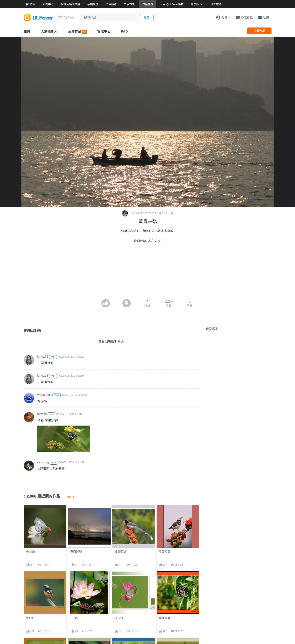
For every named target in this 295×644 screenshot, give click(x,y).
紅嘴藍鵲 (120, 552)
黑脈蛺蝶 (165, 618)
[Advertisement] (148, 287)
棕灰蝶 (119, 618)
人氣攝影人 (49, 31)
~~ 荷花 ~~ (77, 618)
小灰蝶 (30, 552)
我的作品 (77, 32)
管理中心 (104, 31)
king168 (43, 356)
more (71, 496)
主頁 (27, 31)
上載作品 (259, 31)
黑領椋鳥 (165, 552)
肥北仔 (30, 618)
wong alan (45, 395)
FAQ (125, 31)
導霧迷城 (76, 552)
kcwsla (42, 414)
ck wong (43, 462)
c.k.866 (131, 213)
